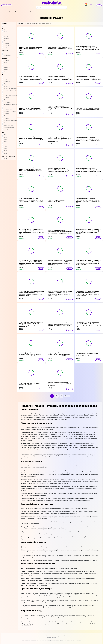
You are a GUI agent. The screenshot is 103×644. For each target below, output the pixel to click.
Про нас (73, 641)
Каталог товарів (7, 5)
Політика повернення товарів (29, 641)
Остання (67, 396)
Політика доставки (55, 641)
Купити (41, 54)
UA (91, 5)
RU (93, 5)
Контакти (78, 641)
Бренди (51, 639)
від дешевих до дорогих (45, 23)
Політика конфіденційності (43, 641)
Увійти (99, 5)
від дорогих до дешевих (32, 23)
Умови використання (65, 641)
